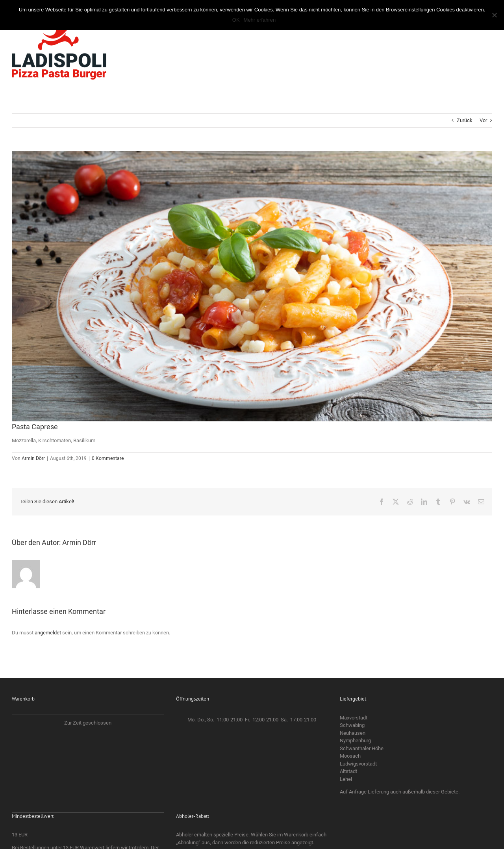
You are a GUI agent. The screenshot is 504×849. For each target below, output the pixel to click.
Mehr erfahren (260, 20)
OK (236, 20)
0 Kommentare (108, 458)
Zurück (465, 120)
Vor (483, 120)
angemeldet (48, 633)
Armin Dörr (33, 458)
